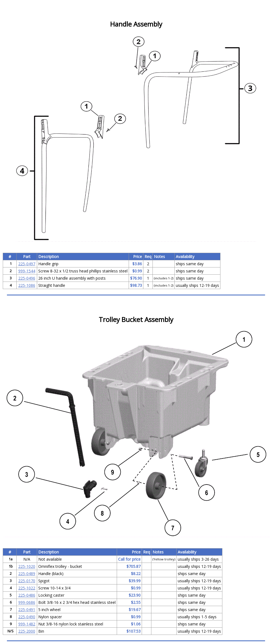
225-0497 (27, 264)
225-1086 (27, 285)
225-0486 (27, 595)
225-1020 (27, 566)
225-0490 (27, 617)
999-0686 (27, 602)
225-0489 (27, 574)
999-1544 (27, 271)
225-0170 (27, 581)
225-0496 (27, 278)
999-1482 (27, 624)
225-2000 (27, 631)
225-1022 (27, 588)
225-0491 (27, 610)
